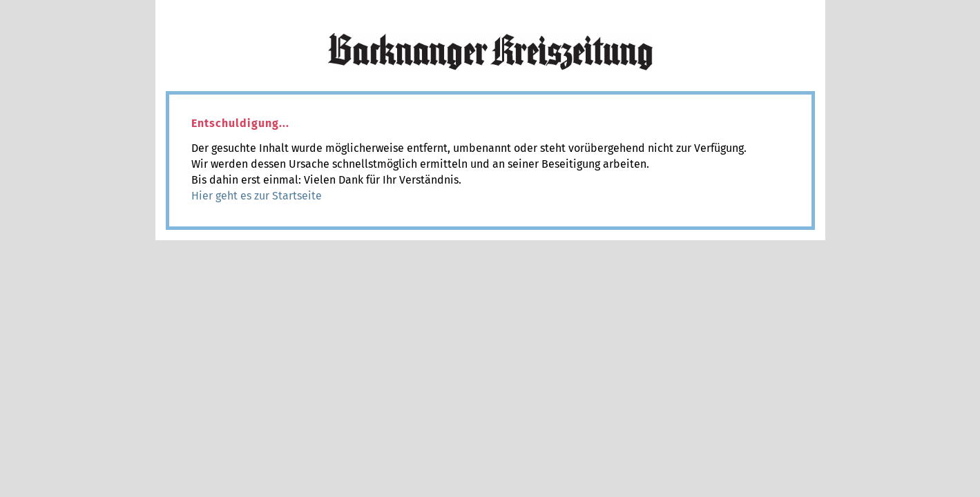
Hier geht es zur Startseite (257, 196)
